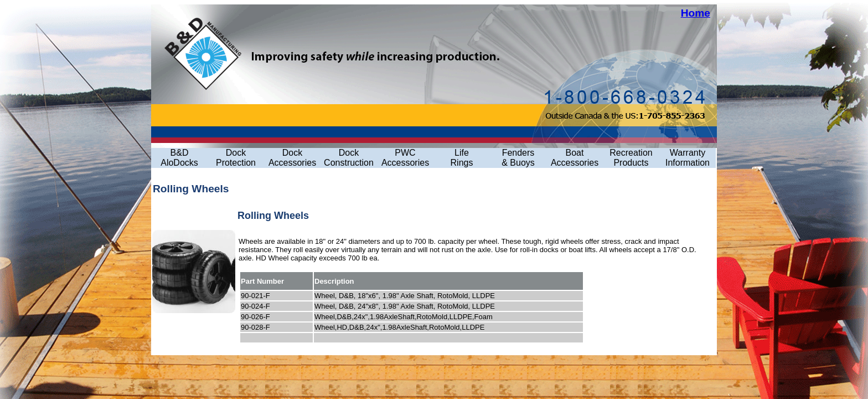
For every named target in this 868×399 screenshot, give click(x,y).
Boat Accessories (575, 158)
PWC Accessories (405, 158)
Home (696, 13)
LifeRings (462, 158)
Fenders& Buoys (518, 158)
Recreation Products (631, 158)
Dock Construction (349, 158)
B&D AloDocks (179, 158)
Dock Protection (236, 158)
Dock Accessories (292, 158)
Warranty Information (688, 158)
